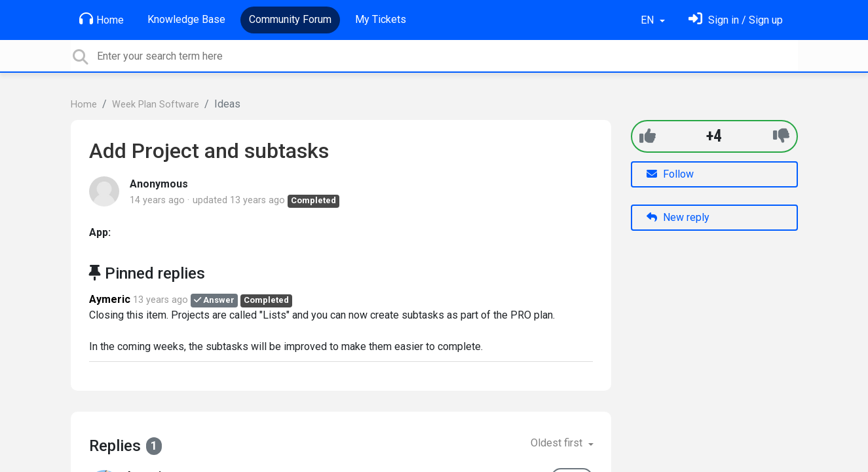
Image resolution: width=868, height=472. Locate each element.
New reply (678, 217)
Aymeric (110, 299)
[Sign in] (736, 20)
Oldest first (558, 443)
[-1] (781, 136)
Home (102, 19)
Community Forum (290, 19)
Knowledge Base (186, 19)
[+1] (648, 136)
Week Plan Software (156, 105)
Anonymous (159, 184)
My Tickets (381, 19)
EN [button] (649, 20)
